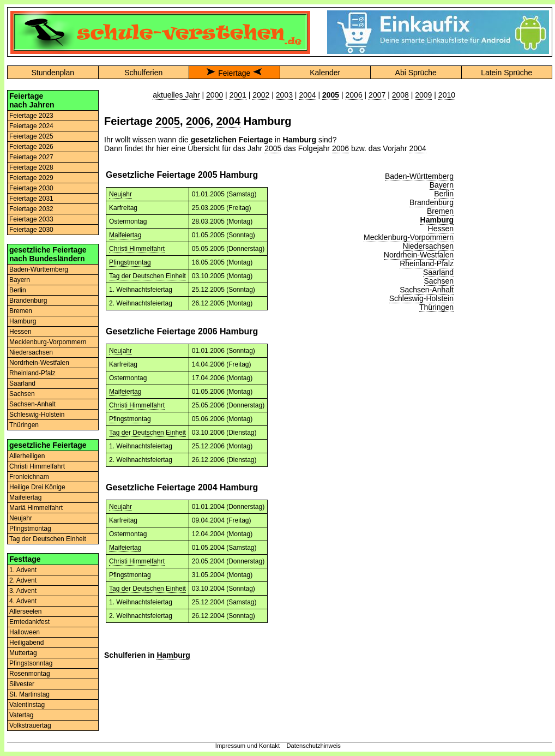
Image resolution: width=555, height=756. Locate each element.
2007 (377, 95)
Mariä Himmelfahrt (36, 508)
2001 (238, 95)
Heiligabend (26, 643)
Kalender (325, 73)
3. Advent (23, 591)
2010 (447, 95)
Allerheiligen (27, 456)
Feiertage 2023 (31, 116)
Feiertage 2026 (31, 147)
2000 (215, 95)
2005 (168, 121)
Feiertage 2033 (31, 219)
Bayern (20, 280)
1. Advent (23, 570)
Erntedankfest (29, 622)
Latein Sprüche (506, 73)
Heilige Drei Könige (37, 487)
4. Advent (23, 601)
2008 (400, 95)
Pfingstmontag (30, 529)
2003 (284, 95)
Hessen (20, 332)
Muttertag (23, 653)
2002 (261, 95)
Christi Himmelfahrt (37, 466)
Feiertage (234, 73)
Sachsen (22, 394)
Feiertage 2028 (31, 167)
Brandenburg (28, 301)
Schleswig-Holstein (37, 415)
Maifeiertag (25, 497)
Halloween (25, 632)
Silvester (22, 684)
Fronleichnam (29, 477)
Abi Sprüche (416, 73)
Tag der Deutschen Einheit (48, 539)
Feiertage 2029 (31, 178)
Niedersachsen (31, 352)
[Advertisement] (506, 254)
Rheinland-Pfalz (32, 373)
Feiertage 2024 (31, 126)
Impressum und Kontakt (248, 746)
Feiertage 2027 (31, 157)
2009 (423, 95)
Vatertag (21, 715)
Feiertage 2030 (31, 188)
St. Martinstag (29, 694)
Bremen (21, 311)
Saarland (22, 383)
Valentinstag (27, 705)
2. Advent (23, 580)
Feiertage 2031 (31, 199)
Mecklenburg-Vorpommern (48, 342)
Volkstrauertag (30, 725)
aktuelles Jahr (176, 95)
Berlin (18, 290)
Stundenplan (53, 73)
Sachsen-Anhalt (32, 404)
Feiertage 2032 (31, 209)
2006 (354, 95)
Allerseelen (25, 611)
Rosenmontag (30, 674)
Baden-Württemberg (39, 269)
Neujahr (21, 518)
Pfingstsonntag (31, 663)
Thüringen (24, 425)
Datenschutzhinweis (313, 746)
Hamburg (23, 321)
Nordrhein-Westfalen (39, 363)
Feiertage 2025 (31, 136)
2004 (307, 95)
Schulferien (143, 73)
